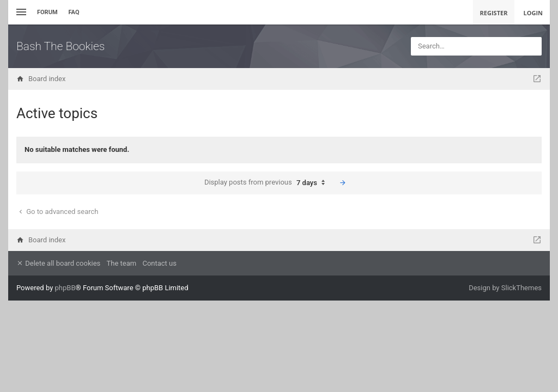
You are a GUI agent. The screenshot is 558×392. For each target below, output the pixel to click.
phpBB (65, 288)
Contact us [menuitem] (159, 263)
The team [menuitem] (122, 263)
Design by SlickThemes (505, 288)
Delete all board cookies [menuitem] (58, 263)
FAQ (74, 12)
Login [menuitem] (533, 13)
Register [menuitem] (494, 13)
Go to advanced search (58, 212)
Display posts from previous (267, 183)
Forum (47, 12)
